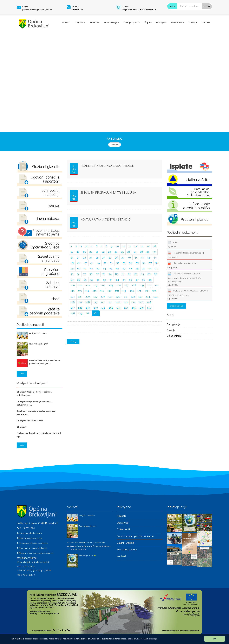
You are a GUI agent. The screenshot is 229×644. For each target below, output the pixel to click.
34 (91, 257)
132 (133, 297)
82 (129, 274)
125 (80, 297)
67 (124, 269)
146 (149, 302)
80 (117, 274)
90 (92, 280)
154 (126, 308)
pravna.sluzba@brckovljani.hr (37, 10)
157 (149, 308)
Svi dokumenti (176, 306)
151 (103, 308)
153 (119, 308)
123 (154, 291)
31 (72, 257)
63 (98, 269)
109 (142, 285)
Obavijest (21, 427)
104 (103, 285)
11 (124, 246)
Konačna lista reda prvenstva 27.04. (186, 254)
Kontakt (206, 22)
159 (80, 313)
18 (78, 252)
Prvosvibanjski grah (39, 344)
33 (84, 257)
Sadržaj (207, 6)
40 (129, 257)
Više (22, 374)
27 (135, 252)
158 (73, 313)
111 (157, 285)
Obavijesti (161, 22)
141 (111, 302)
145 (141, 302)
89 (85, 280)
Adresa (125, 7)
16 (155, 246)
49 (98, 263)
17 (72, 252)
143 (126, 302)
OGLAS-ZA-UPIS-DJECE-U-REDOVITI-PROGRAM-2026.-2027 (188, 294)
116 (102, 291)
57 (150, 263)
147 (73, 308)
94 (117, 280)
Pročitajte (115, 145)
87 (72, 280)
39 (123, 257)
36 (104, 257)
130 (118, 297)
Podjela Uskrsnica (38, 333)
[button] (142, 639)
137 (80, 302)
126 (88, 297)
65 (111, 269)
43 (148, 257)
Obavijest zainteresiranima (30, 421)
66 (118, 269)
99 (150, 280)
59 (72, 269)
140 (103, 302)
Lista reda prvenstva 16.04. (182, 265)
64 (104, 269)
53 (124, 263)
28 (141, 252)
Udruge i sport (132, 22)
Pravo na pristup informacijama (135, 536)
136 (73, 302)
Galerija (193, 22)
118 (117, 291)
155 (134, 308)
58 (157, 263)
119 (124, 291)
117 (109, 291)
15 (148, 246)
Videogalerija (174, 336)
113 (80, 291)
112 (73, 291)
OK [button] (215, 639)
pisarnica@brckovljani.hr (31, 533)
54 (131, 263)
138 (88, 302)
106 (119, 285)
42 (142, 257)
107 (126, 285)
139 (95, 302)
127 (95, 297)
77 (97, 274)
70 (144, 269)
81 (123, 274)
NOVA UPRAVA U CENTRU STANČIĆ (106, 219)
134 (148, 297)
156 (142, 308)
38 (116, 257)
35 (97, 257)
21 (97, 252)
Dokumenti (178, 22)
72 (156, 269)
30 (154, 252)
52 (118, 263)
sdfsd (173, 244)
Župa (148, 22)
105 (111, 285)
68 (131, 269)
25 (122, 252)
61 (85, 269)
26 (129, 252)
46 (79, 263)
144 (133, 302)
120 (132, 291)
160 (88, 313)
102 (88, 285)
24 (116, 252)
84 (142, 274)
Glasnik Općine (125, 543)
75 (85, 274)
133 (140, 297)
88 (79, 280)
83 (136, 274)
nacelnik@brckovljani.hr (31, 538)
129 (110, 297)
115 (95, 291)
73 (72, 274)
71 (150, 269)
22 (103, 252)
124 (73, 297)
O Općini (80, 22)
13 (136, 246)
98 (144, 280)
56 (144, 263)
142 (118, 302)
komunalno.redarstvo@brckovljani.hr (37, 553)
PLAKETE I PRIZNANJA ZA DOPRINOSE (107, 166)
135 (155, 297)
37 (110, 257)
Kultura (95, 22)
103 (95, 285)
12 (130, 246)
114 (87, 291)
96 (131, 280)
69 (137, 269)
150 (96, 308)
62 (91, 269)
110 (149, 285)
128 (103, 297)
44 (155, 257)
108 (134, 285)
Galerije (171, 330)
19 (84, 252)
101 (80, 285)
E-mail (25, 7)
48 (92, 263)
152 (111, 308)
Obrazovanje (112, 22)
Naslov (172, 6)
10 (117, 246)
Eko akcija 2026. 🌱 (88, 556)
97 (137, 280)
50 (105, 263)
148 (80, 308)
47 (85, 263)
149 (88, 308)
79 (110, 274)
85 (149, 274)
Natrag (73, 341)
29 (148, 252)
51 (111, 263)
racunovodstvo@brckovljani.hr (34, 543)
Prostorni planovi (127, 550)
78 (104, 274)
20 (91, 252)
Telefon (76, 7)
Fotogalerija (174, 324)
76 (91, 274)
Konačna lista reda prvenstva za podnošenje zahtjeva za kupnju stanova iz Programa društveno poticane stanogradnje (89, 546)
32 (78, 257)
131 (126, 297)
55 (137, 263)
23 (110, 252)
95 (124, 280)
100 (73, 285)
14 (142, 246)
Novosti (66, 22)
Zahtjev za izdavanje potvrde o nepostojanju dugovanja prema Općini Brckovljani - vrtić (185, 279)
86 (156, 274)
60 (79, 269)
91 (98, 280)
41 (136, 257)
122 (147, 291)
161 (96, 313)
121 (139, 291)
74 (78, 274)
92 (104, 280)
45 (72, 263)
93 (111, 280)
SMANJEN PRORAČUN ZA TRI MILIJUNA (108, 193)
